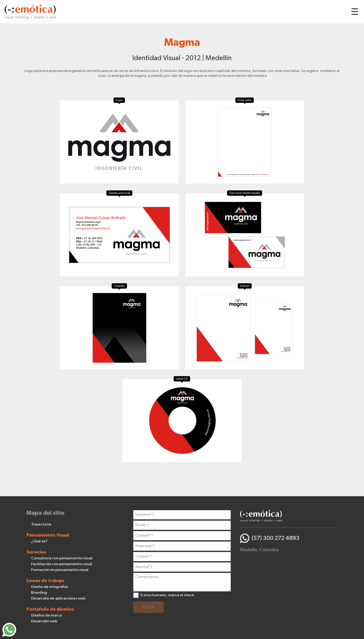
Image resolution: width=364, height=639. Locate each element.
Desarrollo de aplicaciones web (58, 598)
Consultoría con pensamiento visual (62, 558)
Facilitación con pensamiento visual (62, 564)
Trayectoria (41, 524)
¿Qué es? (39, 541)
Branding (39, 593)
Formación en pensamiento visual (60, 570)
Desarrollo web (44, 621)
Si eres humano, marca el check (167, 595)
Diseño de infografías (50, 587)
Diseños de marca (46, 615)
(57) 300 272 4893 (276, 538)
